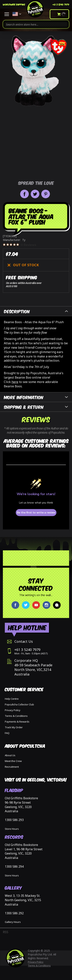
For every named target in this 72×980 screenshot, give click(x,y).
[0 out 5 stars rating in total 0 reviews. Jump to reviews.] (20, 245)
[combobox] (36, 24)
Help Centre (12, 699)
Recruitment (12, 767)
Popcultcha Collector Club (19, 704)
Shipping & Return (24, 407)
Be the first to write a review (36, 513)
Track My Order (14, 727)
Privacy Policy (13, 710)
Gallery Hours (13, 922)
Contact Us (24, 641)
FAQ (7, 733)
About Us (10, 755)
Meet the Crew (13, 761)
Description (17, 311)
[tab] (36, 311)
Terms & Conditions (16, 716)
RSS (6, 932)
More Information (24, 397)
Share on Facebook (24, 194)
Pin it (46, 194)
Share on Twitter (35, 194)
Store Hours (12, 829)
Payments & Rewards (17, 722)
